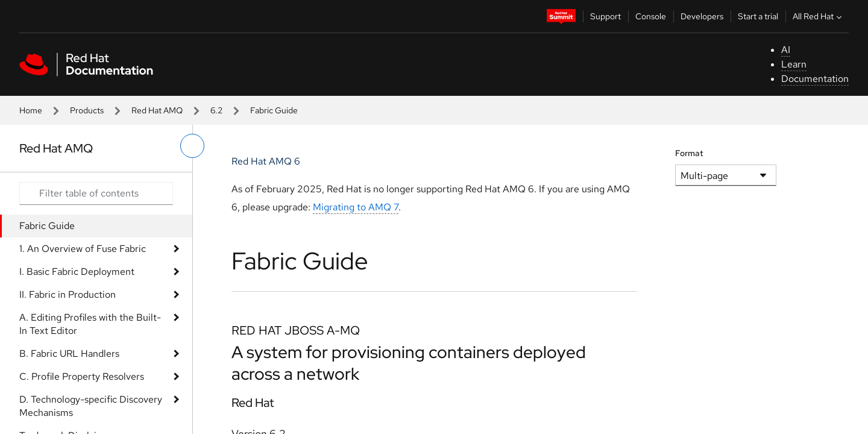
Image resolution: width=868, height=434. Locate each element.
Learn (794, 64)
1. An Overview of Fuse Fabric (83, 249)
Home (31, 110)
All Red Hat (819, 16)
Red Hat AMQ (157, 110)
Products (87, 110)
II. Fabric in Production (68, 294)
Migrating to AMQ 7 (356, 207)
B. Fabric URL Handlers (69, 354)
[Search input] (96, 193)
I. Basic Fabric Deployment (77, 272)
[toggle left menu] (192, 146)
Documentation (815, 79)
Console (651, 16)
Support (605, 16)
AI (786, 50)
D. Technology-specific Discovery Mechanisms (91, 406)
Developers (702, 16)
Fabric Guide (47, 226)
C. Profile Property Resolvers (82, 376)
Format (689, 153)
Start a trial (758, 16)
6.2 (216, 110)
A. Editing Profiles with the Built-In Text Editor (90, 324)
